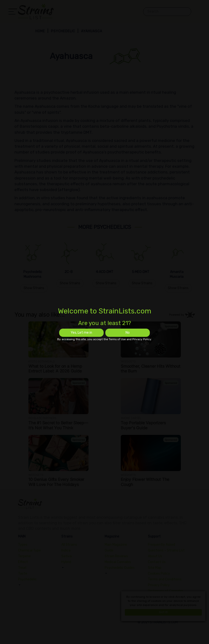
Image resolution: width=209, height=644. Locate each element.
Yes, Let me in (81, 333)
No (128, 333)
